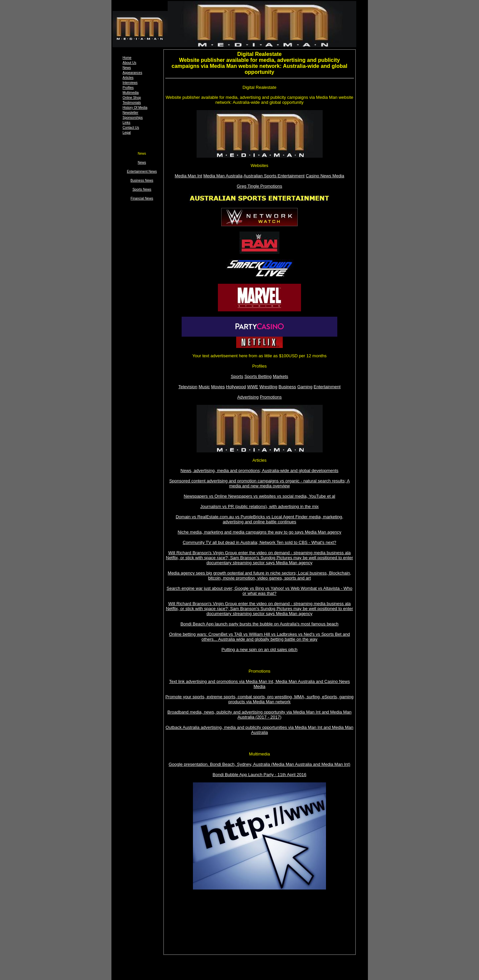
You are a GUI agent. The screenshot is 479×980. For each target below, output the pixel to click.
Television (188, 387)
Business (287, 387)
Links (127, 123)
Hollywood (236, 387)
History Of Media (135, 108)
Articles (128, 78)
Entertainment (327, 387)
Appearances (133, 73)
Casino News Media (325, 176)
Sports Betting (258, 376)
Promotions (271, 397)
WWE (253, 387)
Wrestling (268, 387)
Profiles (128, 88)
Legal (127, 133)
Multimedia (131, 93)
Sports (237, 376)
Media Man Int (188, 176)
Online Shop (132, 98)
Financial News (142, 198)
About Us (130, 63)
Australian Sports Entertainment (274, 176)
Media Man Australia (223, 176)
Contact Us (131, 128)
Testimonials (132, 103)
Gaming (305, 387)
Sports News (142, 189)
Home (127, 58)
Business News (142, 180)
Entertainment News (142, 171)
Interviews (130, 83)
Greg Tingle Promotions (260, 186)
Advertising (248, 397)
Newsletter (131, 113)
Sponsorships (133, 118)
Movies (218, 387)
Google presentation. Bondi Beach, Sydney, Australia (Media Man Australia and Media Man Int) (259, 764)
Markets (280, 376)
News (127, 68)
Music (204, 387)
